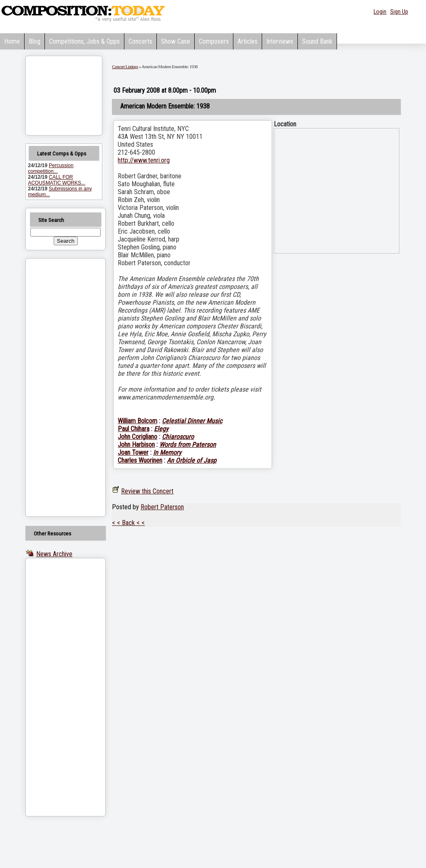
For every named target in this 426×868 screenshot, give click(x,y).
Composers (214, 41)
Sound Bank (317, 41)
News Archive (54, 554)
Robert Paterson (162, 507)
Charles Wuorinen (140, 460)
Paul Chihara (134, 429)
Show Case (176, 41)
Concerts (140, 41)
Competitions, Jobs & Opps (84, 41)
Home (12, 41)
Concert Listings (125, 67)
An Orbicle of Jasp (192, 460)
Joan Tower (133, 452)
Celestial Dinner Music (192, 421)
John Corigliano (137, 437)
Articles (248, 41)
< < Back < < (128, 523)
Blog (35, 41)
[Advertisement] (55, 387)
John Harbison (136, 445)
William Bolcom (137, 421)
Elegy (161, 429)
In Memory (167, 452)
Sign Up (399, 12)
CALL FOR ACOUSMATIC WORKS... (57, 180)
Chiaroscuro (178, 437)
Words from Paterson (188, 445)
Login (380, 12)
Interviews (280, 41)
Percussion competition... (51, 168)
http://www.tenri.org (144, 160)
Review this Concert (147, 491)
